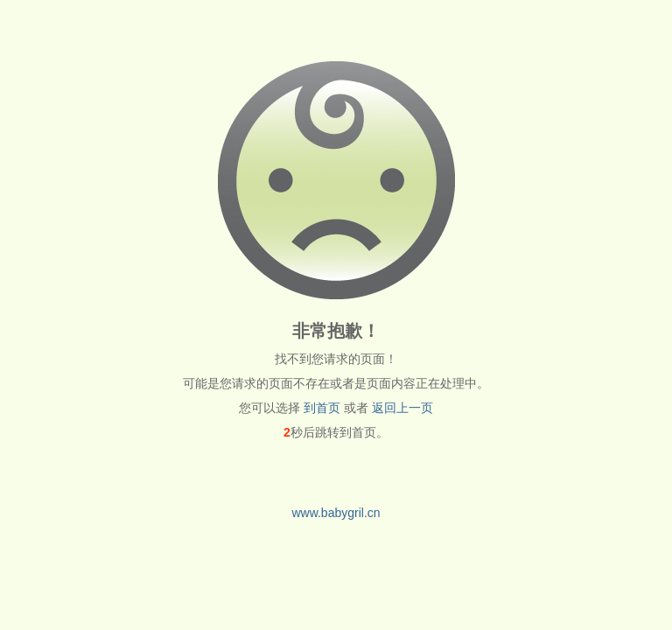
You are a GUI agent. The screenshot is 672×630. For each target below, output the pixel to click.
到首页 (322, 408)
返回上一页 (402, 408)
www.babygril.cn (336, 513)
